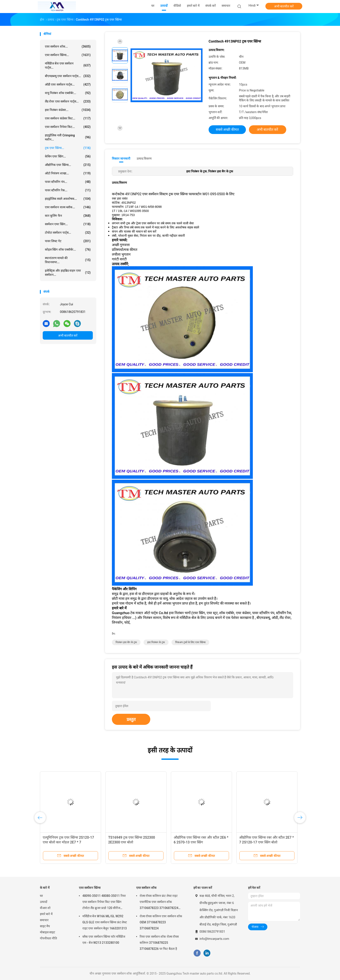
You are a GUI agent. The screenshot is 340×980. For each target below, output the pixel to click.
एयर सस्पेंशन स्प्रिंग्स (90, 888)
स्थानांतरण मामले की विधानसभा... (68, 260)
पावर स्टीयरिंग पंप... (68, 182)
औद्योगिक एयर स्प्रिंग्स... (68, 165)
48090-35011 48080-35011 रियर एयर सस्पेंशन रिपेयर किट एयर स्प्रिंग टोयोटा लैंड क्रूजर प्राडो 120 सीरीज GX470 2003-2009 (104, 902)
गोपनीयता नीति (48, 938)
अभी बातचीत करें (284, 6)
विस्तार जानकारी (121, 159)
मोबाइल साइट (47, 932)
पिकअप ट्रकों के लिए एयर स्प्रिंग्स (190, 642)
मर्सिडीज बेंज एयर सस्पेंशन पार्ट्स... (68, 65)
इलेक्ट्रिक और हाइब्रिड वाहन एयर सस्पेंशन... (68, 273)
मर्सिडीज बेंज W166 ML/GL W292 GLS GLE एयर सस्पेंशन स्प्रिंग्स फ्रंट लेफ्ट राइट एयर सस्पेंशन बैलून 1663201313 (105, 922)
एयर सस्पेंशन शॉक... (68, 46)
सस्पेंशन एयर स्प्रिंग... (68, 224)
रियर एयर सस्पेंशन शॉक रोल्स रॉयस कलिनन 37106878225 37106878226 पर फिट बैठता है (159, 943)
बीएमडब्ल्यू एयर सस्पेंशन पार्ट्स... (68, 76)
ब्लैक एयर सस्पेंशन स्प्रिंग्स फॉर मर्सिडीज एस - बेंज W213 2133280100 (104, 940)
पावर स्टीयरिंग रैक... (68, 190)
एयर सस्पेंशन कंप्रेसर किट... (68, 118)
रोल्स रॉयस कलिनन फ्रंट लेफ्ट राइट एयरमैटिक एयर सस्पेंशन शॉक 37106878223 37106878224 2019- (159, 902)
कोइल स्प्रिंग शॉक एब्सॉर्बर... (68, 250)
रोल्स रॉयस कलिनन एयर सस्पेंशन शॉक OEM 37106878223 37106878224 (161, 922)
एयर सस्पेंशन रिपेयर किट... (68, 127)
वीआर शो (45, 908)
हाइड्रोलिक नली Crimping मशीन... (68, 137)
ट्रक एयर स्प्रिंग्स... (68, 148)
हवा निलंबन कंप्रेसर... (68, 110)
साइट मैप (45, 926)
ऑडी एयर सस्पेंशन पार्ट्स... (68, 84)
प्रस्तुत (131, 719)
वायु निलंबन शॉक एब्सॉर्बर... (68, 93)
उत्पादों (44, 902)
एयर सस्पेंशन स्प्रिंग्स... (68, 55)
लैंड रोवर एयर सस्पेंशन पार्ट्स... (68, 101)
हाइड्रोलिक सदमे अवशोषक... (68, 199)
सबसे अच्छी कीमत (227, 130)
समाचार (44, 920)
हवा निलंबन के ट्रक (156, 642)
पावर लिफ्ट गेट (68, 241)
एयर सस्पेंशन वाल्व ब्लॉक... (68, 207)
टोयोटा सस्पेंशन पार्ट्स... (68, 233)
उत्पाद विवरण (144, 159)
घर (41, 896)
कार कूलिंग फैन (68, 216)
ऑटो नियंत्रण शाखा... (68, 173)
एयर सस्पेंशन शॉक (146, 888)
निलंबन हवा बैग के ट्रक (126, 642)
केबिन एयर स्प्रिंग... (68, 156)
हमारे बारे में (46, 914)
